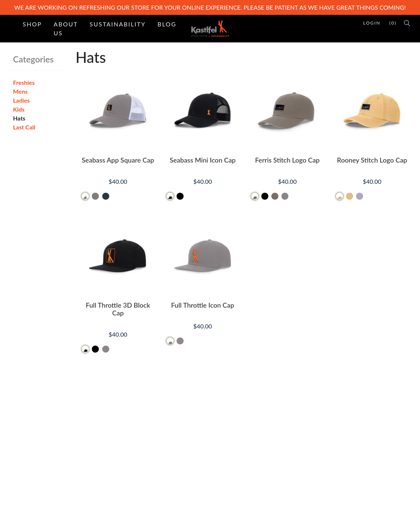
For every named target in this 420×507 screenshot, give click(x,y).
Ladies (21, 100)
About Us (66, 28)
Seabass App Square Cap (118, 160)
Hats (19, 118)
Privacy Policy (234, 456)
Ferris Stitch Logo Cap (287, 160)
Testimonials (142, 444)
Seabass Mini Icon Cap (202, 160)
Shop (32, 24)
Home (134, 421)
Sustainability (118, 24)
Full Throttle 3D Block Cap (118, 309)
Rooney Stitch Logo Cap (372, 160)
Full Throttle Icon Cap (203, 305)
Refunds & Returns (240, 444)
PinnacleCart (86, 496)
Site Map (138, 432)
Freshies (24, 82)
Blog (167, 24)
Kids (19, 109)
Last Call (24, 127)
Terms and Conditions (244, 432)
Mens (20, 91)
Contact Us (230, 421)
